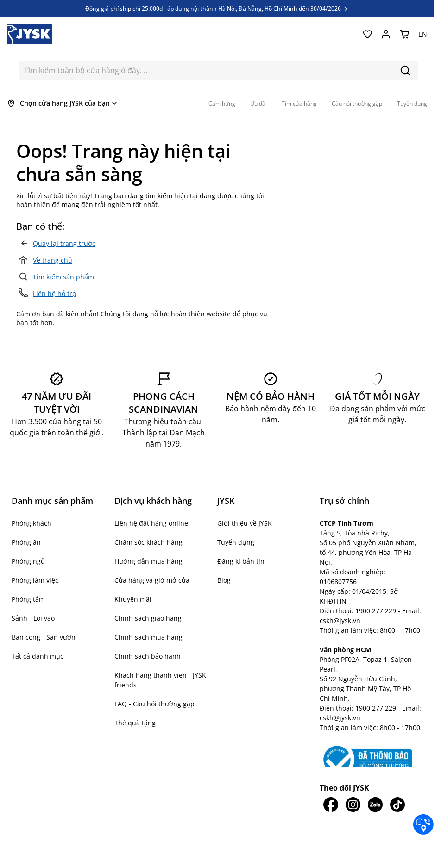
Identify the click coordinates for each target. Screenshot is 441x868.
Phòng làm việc (35, 580)
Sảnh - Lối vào (33, 618)
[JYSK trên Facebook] (331, 805)
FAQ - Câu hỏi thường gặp (154, 704)
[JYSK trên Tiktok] (397, 805)
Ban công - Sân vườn (44, 637)
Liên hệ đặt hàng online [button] (151, 523)
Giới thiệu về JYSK (245, 523)
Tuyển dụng (236, 542)
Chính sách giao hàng (148, 618)
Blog (224, 580)
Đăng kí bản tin (241, 561)
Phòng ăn (26, 542)
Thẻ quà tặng (135, 723)
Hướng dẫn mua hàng (148, 561)
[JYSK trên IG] (353, 805)
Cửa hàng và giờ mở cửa (152, 580)
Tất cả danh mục (38, 656)
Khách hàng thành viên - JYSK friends (160, 680)
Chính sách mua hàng (148, 637)
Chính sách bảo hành (148, 656)
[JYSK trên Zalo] (375, 805)
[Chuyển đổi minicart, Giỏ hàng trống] (404, 34)
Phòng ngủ (28, 561)
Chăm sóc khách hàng (148, 542)
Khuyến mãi (133, 599)
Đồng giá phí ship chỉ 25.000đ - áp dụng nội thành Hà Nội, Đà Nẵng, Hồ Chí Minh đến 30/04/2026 (217, 8)
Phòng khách (31, 523)
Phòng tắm (28, 599)
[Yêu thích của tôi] (367, 34)
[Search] (405, 70)
